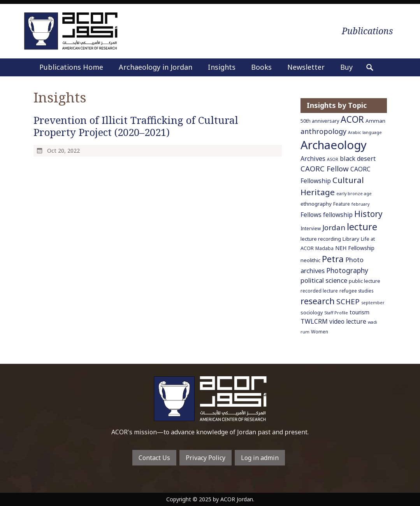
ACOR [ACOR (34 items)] (352, 119)
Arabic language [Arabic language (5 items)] (365, 132)
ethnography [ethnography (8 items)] (316, 204)
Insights (222, 67)
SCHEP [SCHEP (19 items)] (348, 301)
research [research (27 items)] (318, 301)
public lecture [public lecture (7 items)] (365, 281)
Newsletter (306, 67)
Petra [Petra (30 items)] (333, 259)
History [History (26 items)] (368, 214)
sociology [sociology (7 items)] (312, 313)
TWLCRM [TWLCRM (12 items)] (314, 321)
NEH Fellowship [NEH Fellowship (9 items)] (355, 248)
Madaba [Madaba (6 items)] (324, 248)
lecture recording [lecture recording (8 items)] (321, 239)
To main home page (210, 399)
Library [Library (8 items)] (351, 239)
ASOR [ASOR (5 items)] (333, 159)
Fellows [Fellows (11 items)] (311, 215)
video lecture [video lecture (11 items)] (348, 321)
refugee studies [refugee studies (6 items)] (356, 291)
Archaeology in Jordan (156, 67)
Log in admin (260, 458)
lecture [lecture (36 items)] (362, 227)
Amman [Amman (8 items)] (375, 121)
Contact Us (154, 458)
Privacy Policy (206, 458)
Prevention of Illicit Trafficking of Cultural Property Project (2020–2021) (136, 126)
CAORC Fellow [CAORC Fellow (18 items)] (325, 168)
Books (261, 67)
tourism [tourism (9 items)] (359, 312)
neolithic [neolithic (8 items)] (310, 260)
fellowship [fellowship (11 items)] (338, 215)
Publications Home (71, 67)
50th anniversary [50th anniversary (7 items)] (320, 121)
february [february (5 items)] (360, 204)
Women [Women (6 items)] (320, 331)
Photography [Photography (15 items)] (347, 270)
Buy (346, 67)
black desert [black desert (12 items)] (358, 159)
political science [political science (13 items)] (324, 280)
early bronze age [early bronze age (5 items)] (354, 194)
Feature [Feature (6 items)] (342, 204)
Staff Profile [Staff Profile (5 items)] (336, 313)
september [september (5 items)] (373, 303)
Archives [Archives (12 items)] (313, 159)
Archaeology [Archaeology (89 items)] (334, 145)
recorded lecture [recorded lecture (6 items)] (319, 291)
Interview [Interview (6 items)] (311, 228)
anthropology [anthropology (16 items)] (323, 131)
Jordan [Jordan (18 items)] (334, 227)
